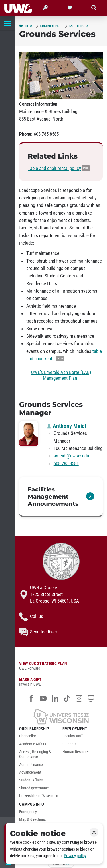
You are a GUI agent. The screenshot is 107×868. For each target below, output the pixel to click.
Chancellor (28, 736)
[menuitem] (39, 738)
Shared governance (34, 788)
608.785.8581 (66, 463)
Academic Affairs (33, 744)
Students (69, 744)
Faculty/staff (72, 736)
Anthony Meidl (66, 426)
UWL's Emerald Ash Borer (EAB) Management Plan (61, 375)
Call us (31, 617)
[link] (61, 497)
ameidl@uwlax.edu (71, 456)
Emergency (28, 812)
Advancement (30, 772)
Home (27, 26)
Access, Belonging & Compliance (35, 754)
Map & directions (32, 820)
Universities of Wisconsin (39, 796)
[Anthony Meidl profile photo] (29, 434)
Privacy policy (75, 856)
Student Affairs (31, 780)
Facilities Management (80, 26)
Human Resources (77, 752)
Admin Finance (31, 765)
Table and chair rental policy (54, 168)
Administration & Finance (51, 26)
